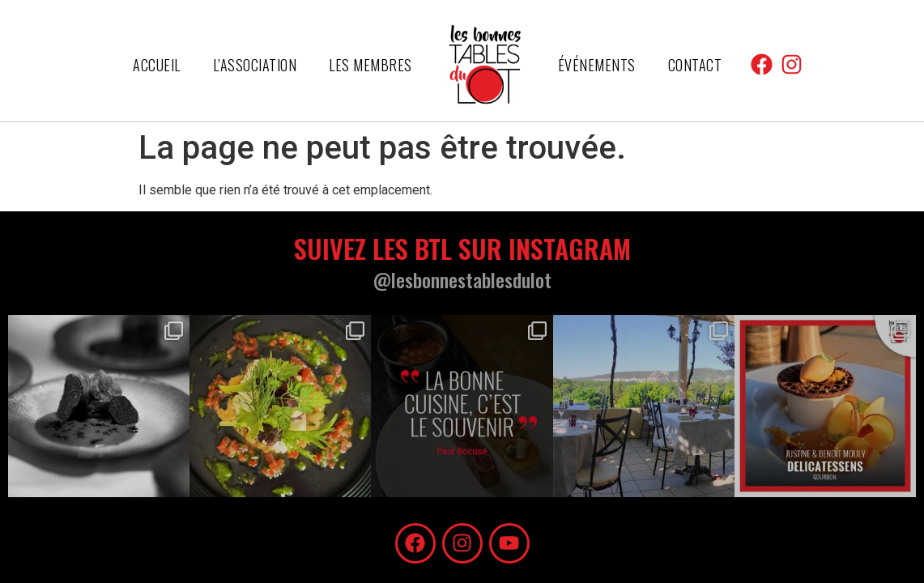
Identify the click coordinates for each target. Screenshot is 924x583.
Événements (597, 65)
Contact (695, 65)
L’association (255, 65)
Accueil (157, 65)
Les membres (370, 65)
